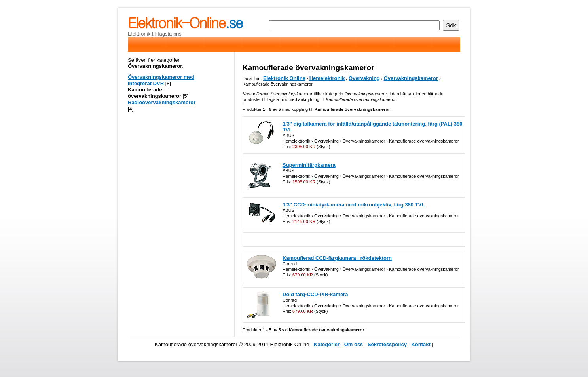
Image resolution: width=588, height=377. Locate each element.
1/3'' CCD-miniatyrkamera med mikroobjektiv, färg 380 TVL (354, 205)
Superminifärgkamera (309, 165)
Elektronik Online (284, 78)
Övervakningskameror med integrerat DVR (161, 80)
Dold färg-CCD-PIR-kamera (315, 294)
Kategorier (327, 344)
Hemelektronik (327, 78)
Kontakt (421, 344)
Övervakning (364, 78)
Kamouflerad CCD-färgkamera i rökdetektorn (337, 258)
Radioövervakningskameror (162, 102)
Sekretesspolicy (387, 344)
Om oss (354, 344)
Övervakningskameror (411, 78)
